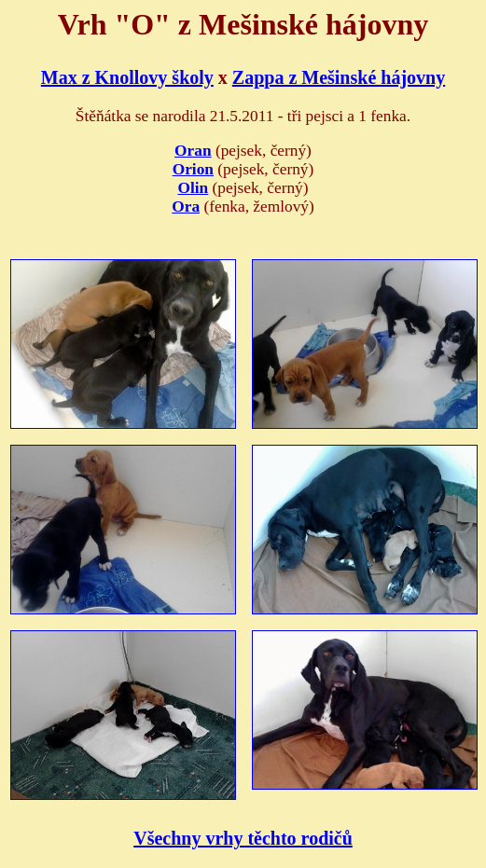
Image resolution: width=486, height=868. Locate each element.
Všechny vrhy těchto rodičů (243, 838)
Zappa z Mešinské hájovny (339, 77)
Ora (186, 207)
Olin (193, 188)
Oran (193, 151)
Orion (193, 169)
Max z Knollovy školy (127, 77)
